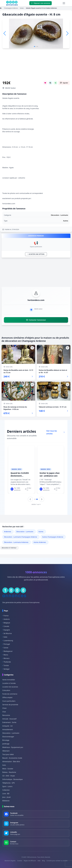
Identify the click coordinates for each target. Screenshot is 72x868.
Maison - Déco (16, 469)
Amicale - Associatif (9, 719)
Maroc (5, 655)
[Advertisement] (36, 67)
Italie (5, 637)
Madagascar (7, 651)
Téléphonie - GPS (9, 783)
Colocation (6, 690)
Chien (4, 708)
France (5, 616)
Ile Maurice (7, 633)
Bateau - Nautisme (9, 772)
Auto (4, 765)
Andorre (6, 619)
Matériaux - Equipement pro (13, 747)
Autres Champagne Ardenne (53, 537)
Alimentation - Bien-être (11, 762)
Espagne (6, 630)
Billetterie (6, 801)
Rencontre (6, 715)
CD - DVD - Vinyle (9, 776)
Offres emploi (7, 697)
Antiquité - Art (8, 726)
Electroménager (8, 737)
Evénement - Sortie (9, 722)
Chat (4, 712)
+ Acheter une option (36, 254)
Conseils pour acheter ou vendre (57, 861)
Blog (43, 861)
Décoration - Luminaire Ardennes (16, 542)
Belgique (6, 623)
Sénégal (6, 669)
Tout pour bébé (8, 754)
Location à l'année (9, 683)
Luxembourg (8, 641)
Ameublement (8, 729)
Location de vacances (10, 687)
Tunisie (6, 665)
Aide (39, 861)
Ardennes (8, 532)
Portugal (6, 644)
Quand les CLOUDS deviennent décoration (20, 476)
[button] (67, 33)
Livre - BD (6, 794)
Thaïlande (7, 662)
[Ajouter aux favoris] (32, 348)
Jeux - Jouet (6, 797)
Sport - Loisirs (7, 786)
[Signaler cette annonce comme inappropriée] (64, 83)
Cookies (20, 861)
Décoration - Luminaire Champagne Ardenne (21, 537)
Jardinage (6, 744)
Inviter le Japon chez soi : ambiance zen (50, 474)
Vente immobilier (9, 680)
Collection (6, 790)
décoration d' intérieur (9, 548)
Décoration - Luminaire (25, 532)
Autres (41, 532)
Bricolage (6, 740)
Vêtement (6, 751)
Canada (6, 626)
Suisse (5, 648)
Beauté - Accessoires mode (12, 758)
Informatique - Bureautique (12, 779)
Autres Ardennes (40, 542)
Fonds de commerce (10, 694)
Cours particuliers (9, 701)
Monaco (6, 658)
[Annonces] (1, 8)
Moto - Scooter (8, 769)
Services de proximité (10, 705)
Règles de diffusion (30, 861)
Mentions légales (10, 861)
